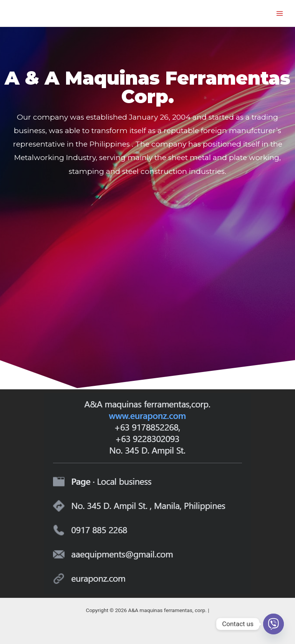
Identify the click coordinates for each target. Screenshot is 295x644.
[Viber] (273, 624)
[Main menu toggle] (280, 13)
